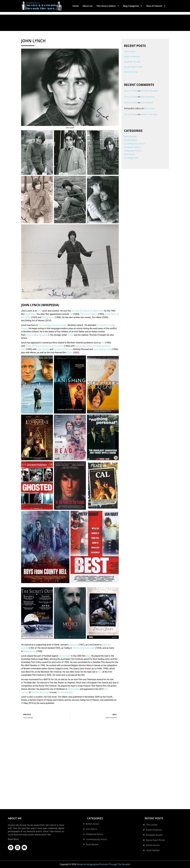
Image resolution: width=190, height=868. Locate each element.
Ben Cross (149, 108)
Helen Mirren (32, 346)
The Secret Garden (89, 314)
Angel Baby (30, 314)
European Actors (132, 147)
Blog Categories (133, 6)
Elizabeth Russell (132, 62)
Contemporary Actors (135, 144)
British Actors (131, 140)
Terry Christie (131, 91)
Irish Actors (130, 154)
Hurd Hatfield (153, 850)
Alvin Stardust (148, 97)
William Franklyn (149, 114)
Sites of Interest (156, 6)
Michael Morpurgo (40, 692)
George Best (65, 656)
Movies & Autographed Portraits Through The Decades (104, 864)
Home (76, 6)
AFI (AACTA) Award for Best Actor (87, 311)
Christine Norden (149, 91)
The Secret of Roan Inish (84, 648)
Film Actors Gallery (108, 6)
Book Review (130, 136)
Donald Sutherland (63, 349)
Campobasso (42, 335)
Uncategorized (131, 158)
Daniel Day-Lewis (83, 346)
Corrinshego (44, 325)
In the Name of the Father (51, 346)
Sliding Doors (48, 317)
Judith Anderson (132, 57)
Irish (40, 311)
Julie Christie (43, 349)
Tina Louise (130, 51)
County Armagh (59, 325)
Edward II (73, 645)
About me (88, 6)
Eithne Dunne (131, 72)
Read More (13, 839)
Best (88, 656)
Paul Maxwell (147, 102)
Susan (71, 335)
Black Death (73, 689)
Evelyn (70, 352)
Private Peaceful (65, 692)
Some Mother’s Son (102, 349)
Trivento (30, 335)
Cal (71, 314)
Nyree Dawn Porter (133, 67)
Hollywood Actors (133, 151)
